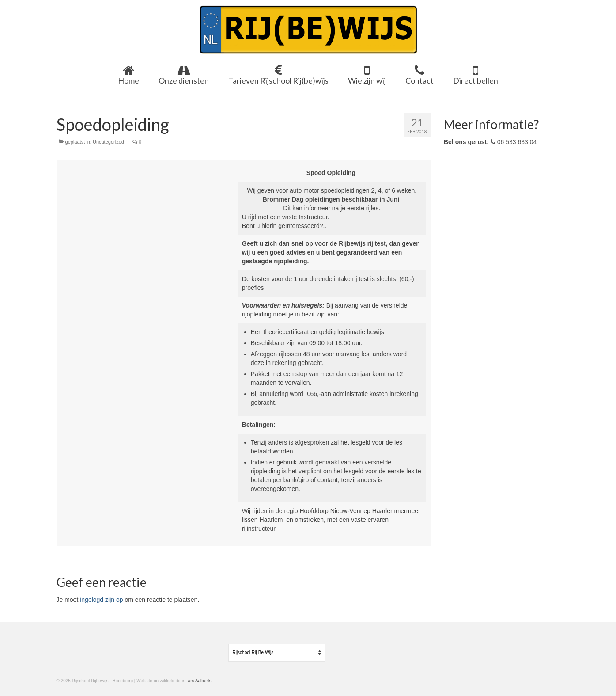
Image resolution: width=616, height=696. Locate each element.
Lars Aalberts (198, 681)
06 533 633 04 (514, 142)
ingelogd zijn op (101, 600)
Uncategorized (108, 142)
